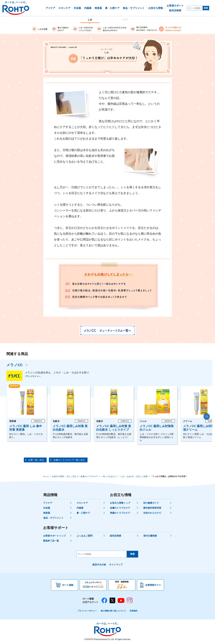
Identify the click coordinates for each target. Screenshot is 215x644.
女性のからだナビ (152, 513)
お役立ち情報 (58, 476)
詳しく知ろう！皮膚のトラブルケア (82, 476)
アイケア (48, 503)
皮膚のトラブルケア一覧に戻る (69, 460)
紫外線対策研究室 (152, 508)
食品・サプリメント (53, 518)
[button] (207, 416)
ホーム (46, 476)
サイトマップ (116, 565)
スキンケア (82, 503)
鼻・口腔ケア (83, 513)
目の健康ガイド (151, 503)
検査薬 (47, 513)
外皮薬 (47, 508)
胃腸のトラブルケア (120, 513)
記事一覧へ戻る (36, 460)
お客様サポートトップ (54, 536)
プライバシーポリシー (87, 611)
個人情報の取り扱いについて (113, 611)
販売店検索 (116, 536)
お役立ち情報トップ (120, 503)
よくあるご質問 (84, 536)
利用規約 (134, 611)
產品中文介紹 (99, 565)
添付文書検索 (150, 536)
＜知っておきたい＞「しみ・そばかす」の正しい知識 (124, 476)
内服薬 (80, 508)
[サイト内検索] (195, 8)
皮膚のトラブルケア (120, 508)
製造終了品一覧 (51, 541)
